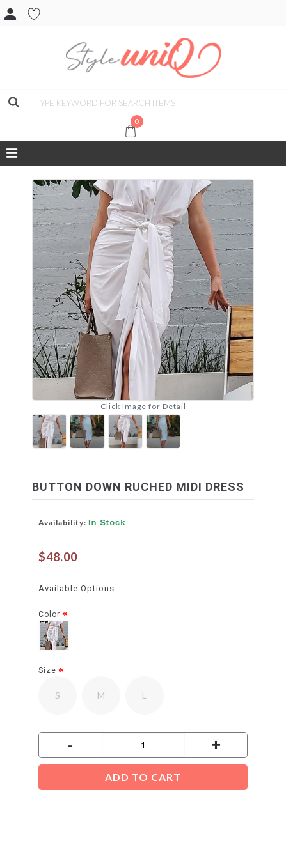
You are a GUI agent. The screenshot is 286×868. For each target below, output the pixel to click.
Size (47, 670)
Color (49, 614)
